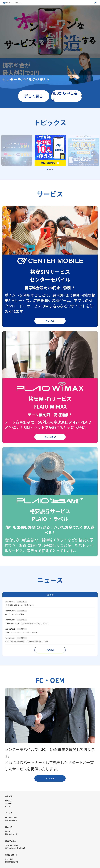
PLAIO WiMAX (11, 820)
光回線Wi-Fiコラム (12, 862)
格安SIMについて (11, 817)
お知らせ (50, 595)
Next (96, 150)
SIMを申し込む (11, 845)
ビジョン (8, 806)
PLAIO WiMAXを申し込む (15, 848)
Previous (4, 150)
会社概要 (8, 803)
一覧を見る (50, 650)
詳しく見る (34, 96)
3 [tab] (51, 170)
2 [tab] (49, 170)
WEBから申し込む (66, 96)
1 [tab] (48, 170)
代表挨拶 (8, 801)
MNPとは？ (9, 859)
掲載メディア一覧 (11, 834)
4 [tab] (52, 170)
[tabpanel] (50, 150)
